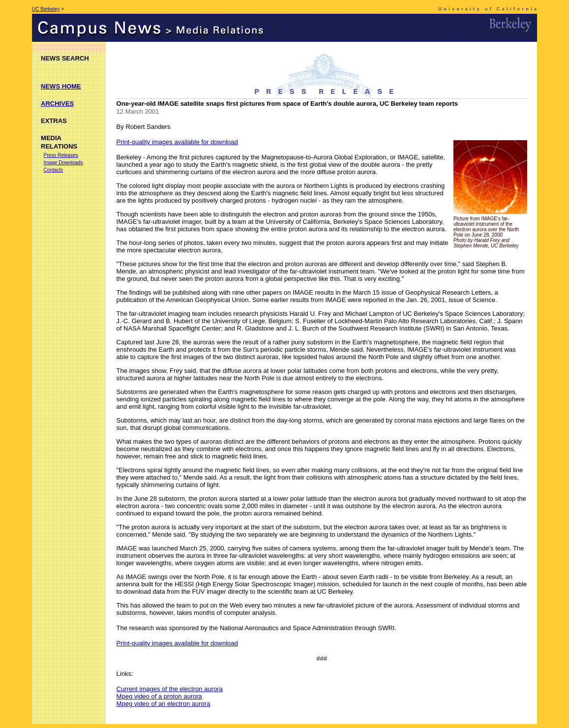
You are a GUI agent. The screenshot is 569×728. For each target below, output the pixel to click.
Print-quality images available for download (177, 142)
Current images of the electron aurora (170, 689)
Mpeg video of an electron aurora (164, 704)
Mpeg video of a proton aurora (159, 696)
